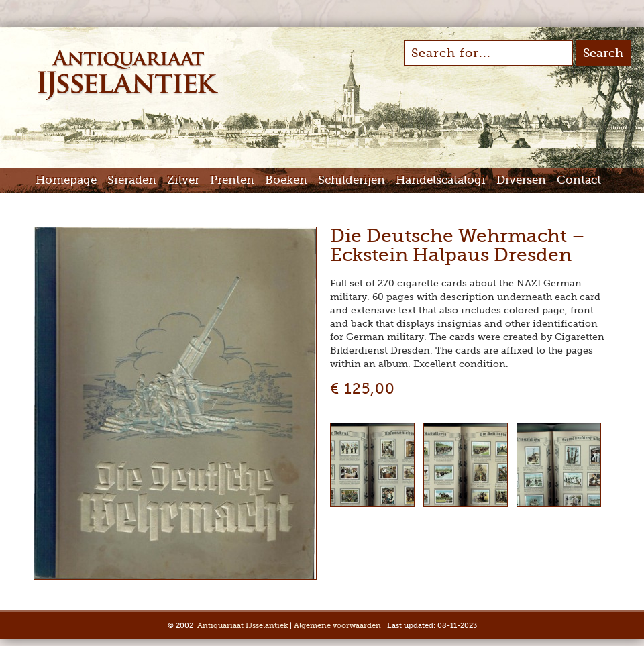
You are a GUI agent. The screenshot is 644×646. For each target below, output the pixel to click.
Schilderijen (352, 180)
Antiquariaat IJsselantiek (243, 626)
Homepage (66, 180)
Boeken (286, 180)
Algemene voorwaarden (337, 626)
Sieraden (132, 180)
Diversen (521, 180)
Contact (579, 180)
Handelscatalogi (441, 180)
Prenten (232, 180)
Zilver (183, 180)
